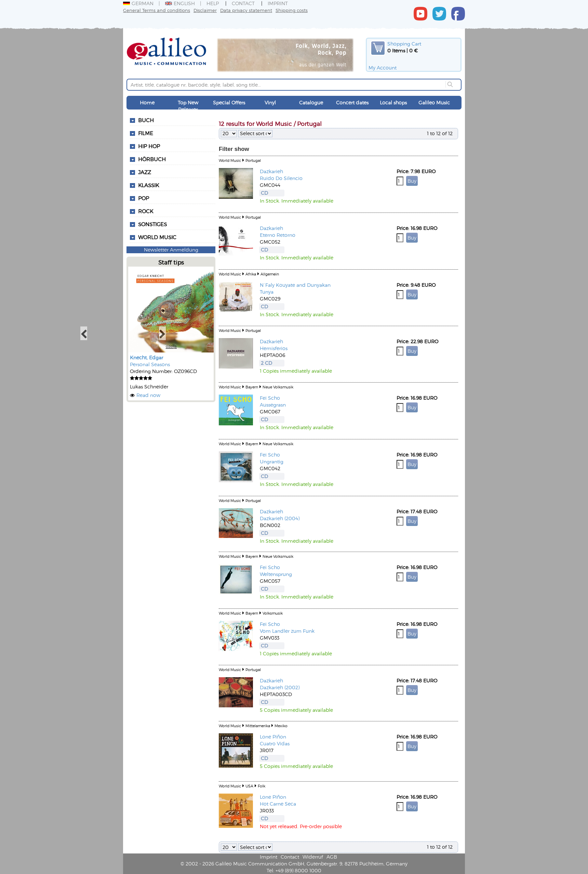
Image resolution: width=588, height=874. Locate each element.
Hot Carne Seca (278, 804)
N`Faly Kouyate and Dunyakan (295, 285)
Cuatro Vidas (275, 743)
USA (249, 786)
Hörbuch (152, 159)
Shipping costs (292, 10)
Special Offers (229, 102)
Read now (148, 395)
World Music (157, 237)
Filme (146, 133)
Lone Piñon (273, 737)
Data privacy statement (246, 10)
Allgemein (270, 274)
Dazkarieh (271, 171)
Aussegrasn (273, 405)
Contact (243, 3)
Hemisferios (274, 348)
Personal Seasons (150, 364)
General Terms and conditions (157, 10)
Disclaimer (205, 10)
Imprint (278, 3)
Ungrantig (272, 461)
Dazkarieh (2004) (280, 518)
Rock (146, 211)
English (180, 3)
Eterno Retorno (278, 235)
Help (213, 3)
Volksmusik (273, 613)
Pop (144, 198)
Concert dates (352, 102)
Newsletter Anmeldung (171, 250)
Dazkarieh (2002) (280, 687)
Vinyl (270, 102)
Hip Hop (149, 146)
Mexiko (281, 726)
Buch (146, 120)
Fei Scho (270, 398)
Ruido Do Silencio (281, 178)
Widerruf (313, 857)
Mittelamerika (258, 726)
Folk (262, 786)
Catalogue (311, 102)
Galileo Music (434, 102)
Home (147, 102)
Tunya (267, 292)
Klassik (149, 185)
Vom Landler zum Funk (287, 631)
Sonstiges (152, 224)
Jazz (145, 172)
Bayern (252, 387)
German (138, 3)
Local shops (393, 102)
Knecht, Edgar (146, 357)
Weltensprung (276, 574)
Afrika (251, 274)
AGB (332, 857)
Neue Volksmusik (278, 387)
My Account (383, 68)
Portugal (253, 160)
